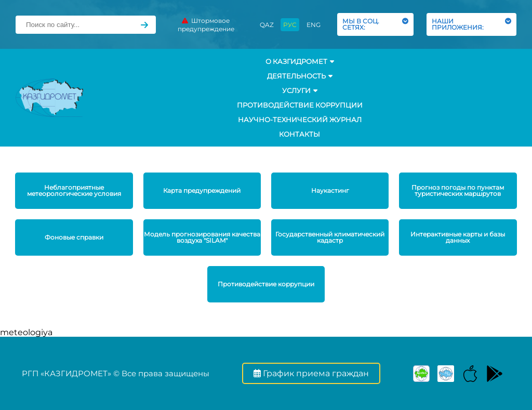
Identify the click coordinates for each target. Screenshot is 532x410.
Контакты (300, 134)
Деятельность (300, 76)
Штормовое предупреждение (206, 25)
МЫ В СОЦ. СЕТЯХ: (375, 24)
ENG (314, 25)
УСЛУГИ (300, 90)
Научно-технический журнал (300, 120)
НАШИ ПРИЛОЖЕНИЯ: (471, 24)
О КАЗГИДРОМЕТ (300, 61)
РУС (290, 25)
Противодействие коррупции (300, 105)
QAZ (267, 25)
